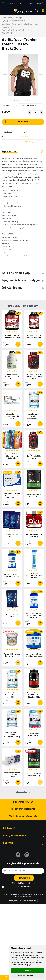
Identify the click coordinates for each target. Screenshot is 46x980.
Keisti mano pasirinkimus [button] (28, 975)
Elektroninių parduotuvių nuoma (16, 901)
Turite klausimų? (28, 142)
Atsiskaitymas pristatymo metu (23, 816)
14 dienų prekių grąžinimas (23, 809)
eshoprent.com (32, 901)
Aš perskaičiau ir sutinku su (24, 885)
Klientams (7, 843)
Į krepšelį (16, 122)
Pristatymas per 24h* (23, 802)
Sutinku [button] (28, 970)
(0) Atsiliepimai (23, 288)
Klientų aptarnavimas (14, 836)
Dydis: (6, 106)
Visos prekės (22, 792)
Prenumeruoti (24, 878)
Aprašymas (23, 151)
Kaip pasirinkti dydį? (23, 273)
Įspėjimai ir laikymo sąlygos (23, 280)
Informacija (8, 828)
